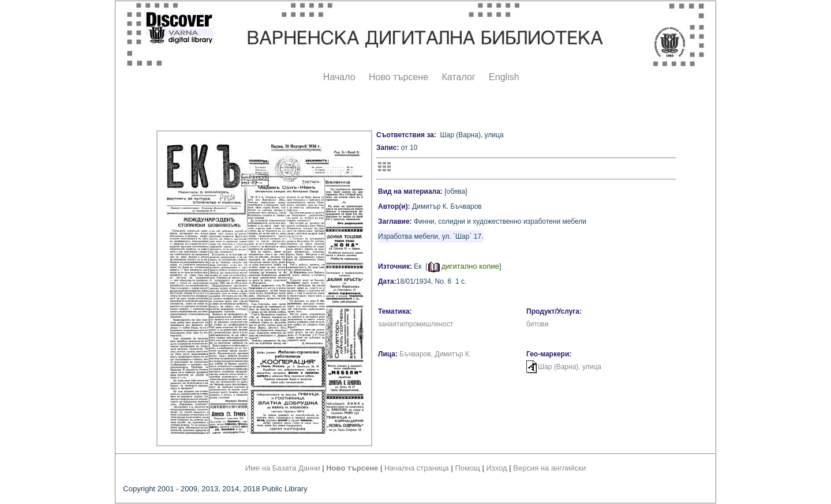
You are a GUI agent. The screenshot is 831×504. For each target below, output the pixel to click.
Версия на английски (549, 468)
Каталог (458, 77)
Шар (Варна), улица (570, 367)
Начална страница (417, 468)
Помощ (467, 468)
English (504, 77)
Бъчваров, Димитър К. (435, 354)
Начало (339, 77)
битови (538, 324)
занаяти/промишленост (415, 324)
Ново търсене (398, 77)
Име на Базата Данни (283, 468)
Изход (497, 468)
